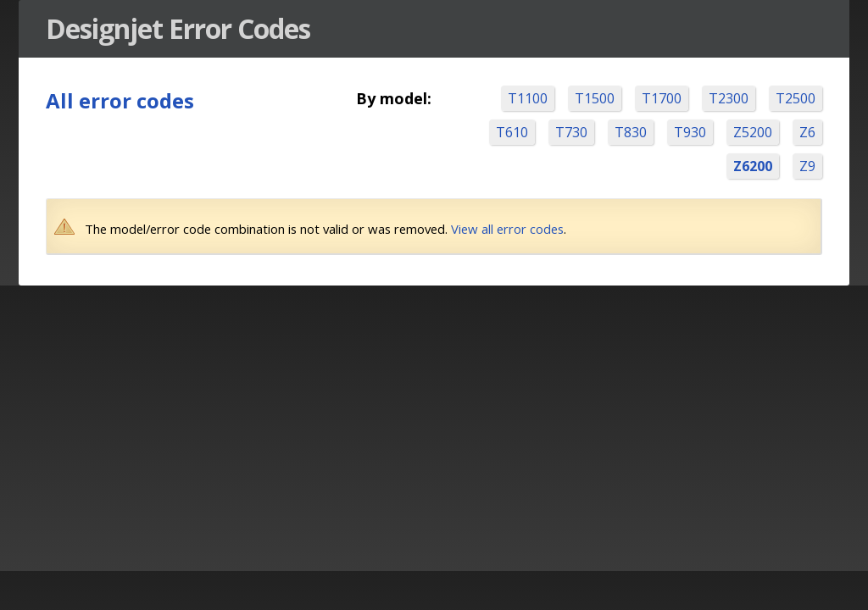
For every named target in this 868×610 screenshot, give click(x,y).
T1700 (662, 98)
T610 (512, 132)
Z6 (807, 132)
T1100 (528, 98)
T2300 (729, 98)
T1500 (595, 98)
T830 (631, 132)
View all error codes (507, 229)
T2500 (796, 98)
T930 (690, 132)
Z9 (807, 166)
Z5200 (753, 132)
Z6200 (753, 166)
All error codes (120, 100)
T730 (571, 132)
